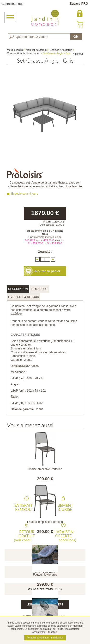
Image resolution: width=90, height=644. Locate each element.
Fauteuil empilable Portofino (45, 522)
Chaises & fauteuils (61, 50)
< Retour (78, 54)
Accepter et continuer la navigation (45, 638)
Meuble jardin (15, 50)
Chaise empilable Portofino (45, 469)
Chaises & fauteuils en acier (23, 53)
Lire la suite (74, 186)
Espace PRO (79, 3)
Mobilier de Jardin (36, 50)
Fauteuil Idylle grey (45, 575)
